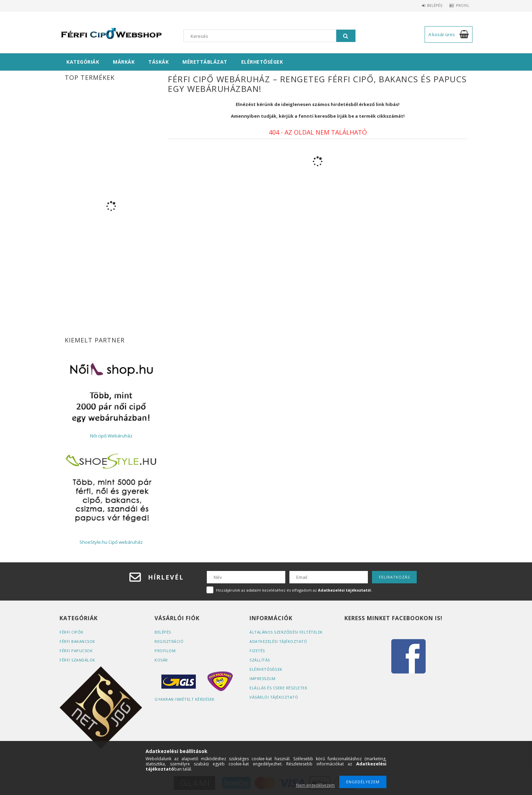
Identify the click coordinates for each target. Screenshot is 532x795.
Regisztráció (169, 641)
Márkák (124, 62)
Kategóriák (83, 62)
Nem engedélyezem (315, 785)
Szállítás (260, 660)
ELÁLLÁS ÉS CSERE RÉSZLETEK (278, 688)
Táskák (158, 62)
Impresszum (262, 679)
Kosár (161, 660)
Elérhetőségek (262, 62)
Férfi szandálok (77, 660)
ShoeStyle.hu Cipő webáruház (111, 542)
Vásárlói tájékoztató (274, 697)
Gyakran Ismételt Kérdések (185, 699)
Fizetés (257, 651)
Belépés (430, 6)
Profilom (165, 651)
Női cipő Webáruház (111, 436)
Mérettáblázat (205, 62)
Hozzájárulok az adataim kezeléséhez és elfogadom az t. (294, 590)
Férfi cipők (72, 632)
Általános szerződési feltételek (286, 632)
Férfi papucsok (76, 651)
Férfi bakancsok (77, 641)
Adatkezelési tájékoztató (278, 641)
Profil (461, 6)
